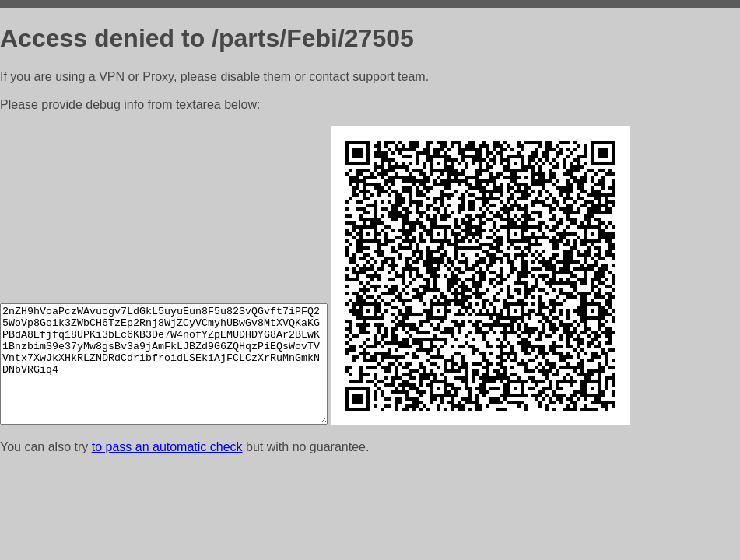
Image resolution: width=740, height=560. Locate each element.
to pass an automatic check (167, 447)
